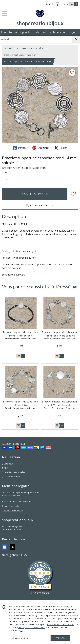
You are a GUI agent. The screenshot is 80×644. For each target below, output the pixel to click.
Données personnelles (13, 472)
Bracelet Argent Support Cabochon (24, 168)
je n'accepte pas (20, 638)
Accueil (9, 48)
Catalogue (8, 464)
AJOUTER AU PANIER (35, 194)
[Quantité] (8, 180)
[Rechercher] (76, 39)
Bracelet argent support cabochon (20, 55)
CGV (5, 468)
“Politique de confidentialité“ (32, 628)
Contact (50, 4)
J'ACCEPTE (60, 638)
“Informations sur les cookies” (60, 625)
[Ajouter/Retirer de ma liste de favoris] (73, 194)
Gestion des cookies (11, 506)
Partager (20, 148)
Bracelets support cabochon (31, 48)
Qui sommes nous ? (12, 477)
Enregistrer (41, 148)
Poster (60, 148)
